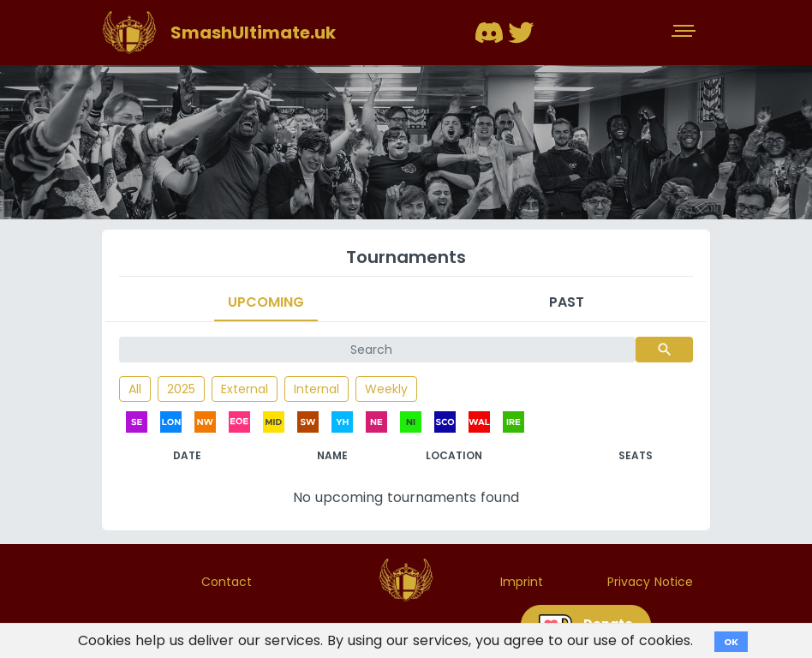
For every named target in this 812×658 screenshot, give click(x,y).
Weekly (386, 389)
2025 (181, 389)
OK (731, 642)
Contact (227, 582)
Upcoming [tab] (266, 302)
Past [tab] (567, 302)
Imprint (522, 582)
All (135, 389)
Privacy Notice (650, 582)
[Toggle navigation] (685, 33)
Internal (316, 389)
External (245, 389)
